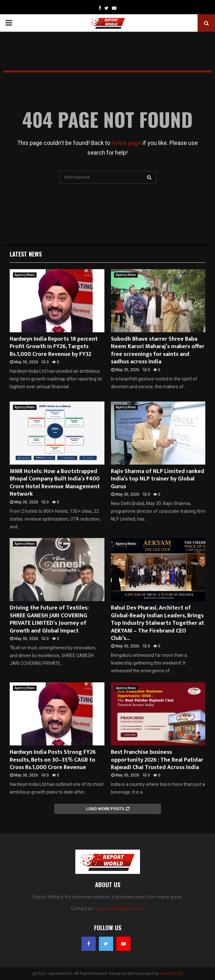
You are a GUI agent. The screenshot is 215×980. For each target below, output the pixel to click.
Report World (171, 974)
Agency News (25, 275)
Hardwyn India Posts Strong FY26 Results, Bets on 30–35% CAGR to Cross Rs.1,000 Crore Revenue (53, 760)
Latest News (26, 254)
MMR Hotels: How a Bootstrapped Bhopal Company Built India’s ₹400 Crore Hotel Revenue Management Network (55, 483)
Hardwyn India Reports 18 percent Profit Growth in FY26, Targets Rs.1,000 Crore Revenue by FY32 (54, 347)
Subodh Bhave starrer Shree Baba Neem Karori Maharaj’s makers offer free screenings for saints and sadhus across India (158, 350)
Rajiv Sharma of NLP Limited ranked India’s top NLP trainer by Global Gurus (158, 479)
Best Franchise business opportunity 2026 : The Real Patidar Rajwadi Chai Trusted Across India (157, 760)
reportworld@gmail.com (119, 908)
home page (126, 143)
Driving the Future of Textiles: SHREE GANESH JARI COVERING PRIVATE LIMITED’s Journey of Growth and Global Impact (49, 619)
